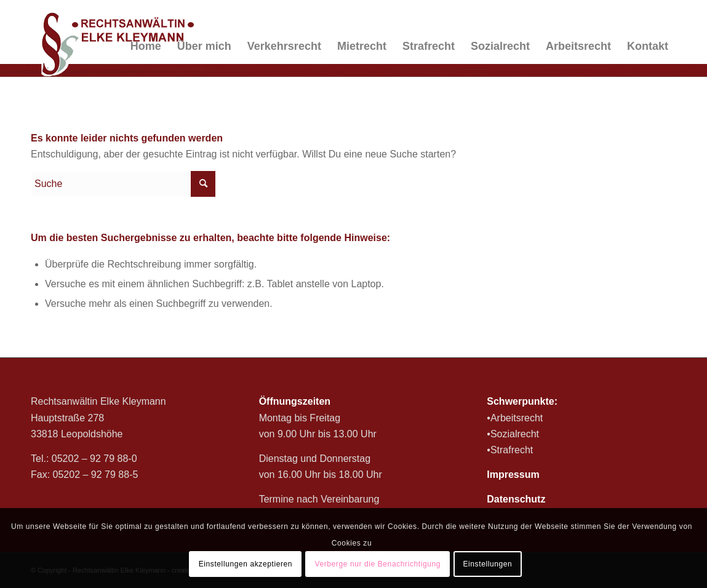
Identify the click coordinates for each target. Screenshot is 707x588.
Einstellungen (487, 564)
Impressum (513, 475)
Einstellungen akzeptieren (246, 564)
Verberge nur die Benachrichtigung (377, 564)
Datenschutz (516, 499)
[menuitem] (146, 46)
